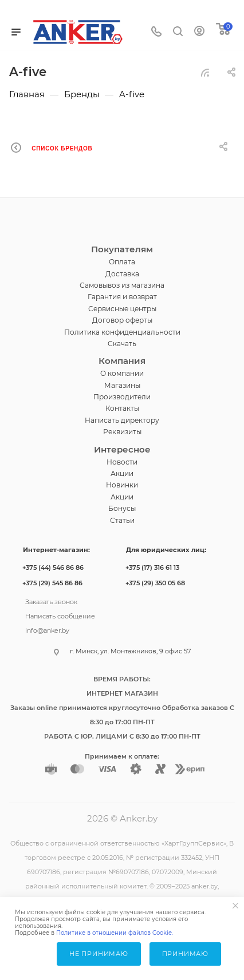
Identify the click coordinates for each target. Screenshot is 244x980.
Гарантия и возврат (122, 297)
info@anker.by (47, 629)
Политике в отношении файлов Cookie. (115, 933)
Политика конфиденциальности (122, 332)
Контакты (122, 408)
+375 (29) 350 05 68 (155, 583)
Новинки (122, 485)
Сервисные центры (122, 309)
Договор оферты (122, 320)
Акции (122, 473)
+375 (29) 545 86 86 (52, 583)
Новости (122, 462)
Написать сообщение (60, 615)
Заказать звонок (51, 601)
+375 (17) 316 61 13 (152, 568)
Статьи (122, 520)
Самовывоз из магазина (122, 285)
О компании (122, 373)
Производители (122, 397)
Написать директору (122, 420)
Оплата (122, 262)
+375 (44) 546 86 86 (53, 568)
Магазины (122, 385)
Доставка (122, 274)
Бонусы (122, 508)
